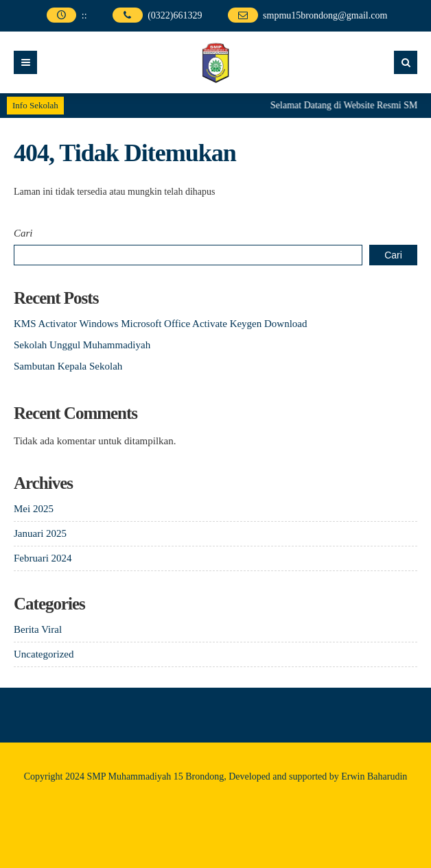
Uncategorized (44, 654)
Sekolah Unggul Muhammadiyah (82, 345)
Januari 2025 (40, 533)
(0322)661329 (175, 15)
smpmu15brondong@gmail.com (325, 15)
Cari (23, 233)
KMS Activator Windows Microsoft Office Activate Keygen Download (161, 324)
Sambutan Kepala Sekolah (68, 366)
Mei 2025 (34, 509)
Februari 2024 (43, 558)
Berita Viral (38, 629)
